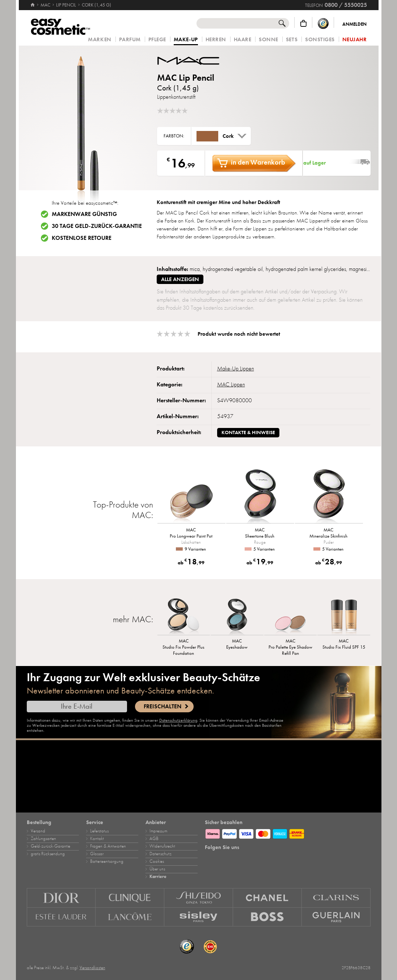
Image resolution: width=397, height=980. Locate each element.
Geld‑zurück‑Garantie (50, 846)
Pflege (157, 40)
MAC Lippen (231, 385)
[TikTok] (248, 858)
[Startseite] (33, 2)
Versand (38, 831)
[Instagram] (210, 858)
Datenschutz (161, 854)
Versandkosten (92, 968)
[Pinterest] (236, 858)
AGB (154, 839)
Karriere (158, 877)
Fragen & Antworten (108, 846)
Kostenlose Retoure (82, 238)
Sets (292, 40)
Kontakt (97, 839)
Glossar (97, 854)
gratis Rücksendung (48, 854)
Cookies (157, 861)
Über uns (157, 869)
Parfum (130, 40)
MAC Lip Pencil (186, 78)
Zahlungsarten (43, 839)
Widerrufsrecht (162, 846)
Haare (243, 40)
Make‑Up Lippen (236, 369)
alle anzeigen (180, 279)
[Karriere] (199, 776)
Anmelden (354, 24)
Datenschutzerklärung (178, 720)
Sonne (269, 40)
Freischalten (162, 707)
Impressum (158, 831)
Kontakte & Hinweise (248, 432)
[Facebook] (223, 858)
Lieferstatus (99, 831)
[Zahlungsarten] (288, 833)
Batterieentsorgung (107, 861)
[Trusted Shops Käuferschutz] (323, 23)
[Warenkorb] (303, 23)
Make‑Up (186, 40)
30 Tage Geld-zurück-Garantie (97, 226)
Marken (100, 40)
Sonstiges (320, 40)
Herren (216, 40)
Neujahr (355, 40)
